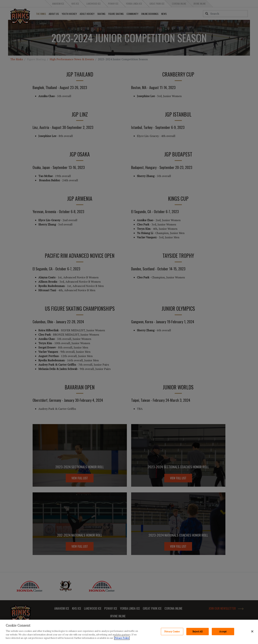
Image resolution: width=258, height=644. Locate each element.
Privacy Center (172, 631)
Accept (223, 631)
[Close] (252, 631)
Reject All (197, 631)
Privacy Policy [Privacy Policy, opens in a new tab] (122, 638)
